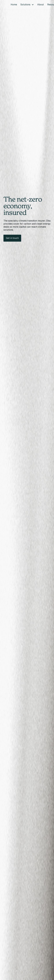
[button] (27, 5)
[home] (4, 5)
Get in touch (12, 238)
